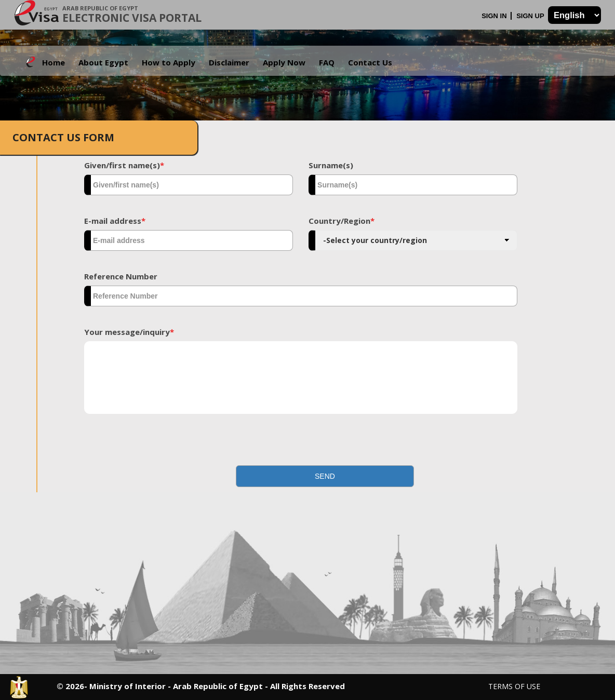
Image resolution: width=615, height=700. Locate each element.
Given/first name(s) (124, 165)
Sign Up (531, 16)
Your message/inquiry (129, 332)
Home (54, 62)
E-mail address (115, 221)
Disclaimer (229, 62)
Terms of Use (514, 686)
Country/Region (342, 221)
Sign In (495, 16)
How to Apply (169, 62)
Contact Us (370, 62)
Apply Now (284, 62)
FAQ (327, 62)
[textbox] (189, 185)
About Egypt (103, 62)
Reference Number (121, 276)
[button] (325, 476)
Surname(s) (331, 165)
